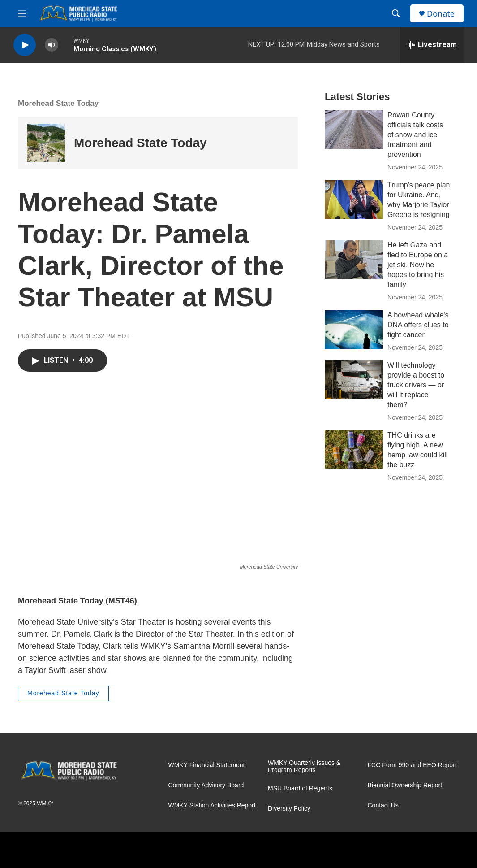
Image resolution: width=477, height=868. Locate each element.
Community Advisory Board (206, 785)
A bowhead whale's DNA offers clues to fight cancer (418, 325)
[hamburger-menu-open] (22, 13)
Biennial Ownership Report (405, 785)
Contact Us (383, 805)
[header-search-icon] (396, 13)
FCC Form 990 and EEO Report (412, 765)
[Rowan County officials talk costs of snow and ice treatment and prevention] (354, 130)
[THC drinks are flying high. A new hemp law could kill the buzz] (354, 450)
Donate (441, 14)
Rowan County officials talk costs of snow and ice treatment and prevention (415, 135)
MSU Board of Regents (300, 788)
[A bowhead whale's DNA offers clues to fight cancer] (354, 330)
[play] (25, 45)
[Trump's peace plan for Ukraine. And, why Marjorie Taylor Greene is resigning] (354, 200)
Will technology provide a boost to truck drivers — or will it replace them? (416, 385)
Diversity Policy (289, 809)
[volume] (52, 45)
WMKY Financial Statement (207, 765)
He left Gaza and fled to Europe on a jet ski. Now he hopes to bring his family (418, 265)
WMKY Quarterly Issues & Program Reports (304, 766)
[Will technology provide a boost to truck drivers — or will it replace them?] (354, 380)
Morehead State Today (58, 103)
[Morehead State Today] (46, 143)
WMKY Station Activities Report (212, 805)
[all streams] (432, 45)
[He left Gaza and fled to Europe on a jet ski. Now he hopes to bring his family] (354, 260)
